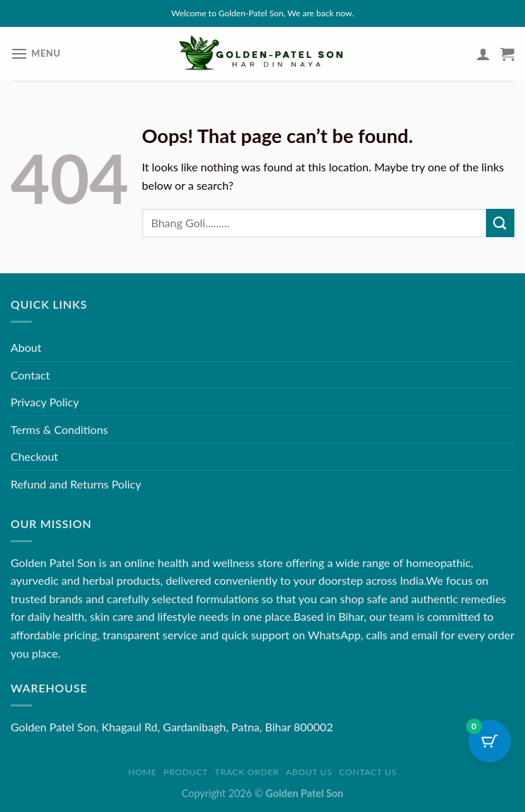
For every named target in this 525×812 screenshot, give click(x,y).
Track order (247, 772)
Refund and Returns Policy (76, 484)
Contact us (368, 772)
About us (309, 772)
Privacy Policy (45, 402)
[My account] (483, 54)
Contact (30, 375)
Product (186, 772)
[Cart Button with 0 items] (490, 741)
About (26, 347)
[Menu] (36, 53)
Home (142, 772)
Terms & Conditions (59, 429)
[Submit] (500, 223)
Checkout (34, 456)
